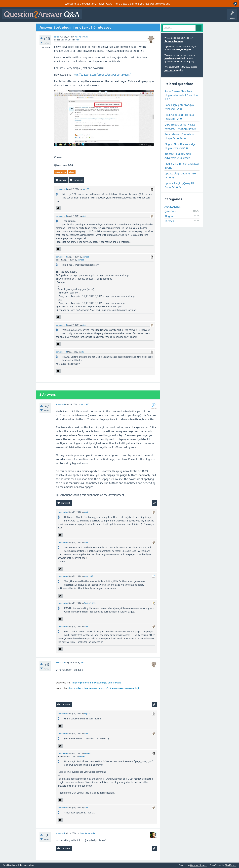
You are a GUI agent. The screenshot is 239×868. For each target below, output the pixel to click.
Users (150, 16)
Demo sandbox (27, 865)
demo (133, 4)
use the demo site (174, 70)
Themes (169, 221)
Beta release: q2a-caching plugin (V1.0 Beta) (179, 136)
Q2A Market (230, 865)
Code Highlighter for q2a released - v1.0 (179, 107)
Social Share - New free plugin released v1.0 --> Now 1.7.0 (181, 95)
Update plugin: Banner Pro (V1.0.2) (180, 175)
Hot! (114, 16)
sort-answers (61, 172)
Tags (140, 16)
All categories (173, 207)
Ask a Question (164, 16)
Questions (103, 16)
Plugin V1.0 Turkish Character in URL (182, 166)
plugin (72, 172)
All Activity (89, 16)
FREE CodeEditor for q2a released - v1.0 (179, 117)
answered (60, 404)
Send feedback (10, 865)
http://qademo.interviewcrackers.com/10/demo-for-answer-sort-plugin (104, 688)
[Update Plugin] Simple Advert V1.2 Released (178, 156)
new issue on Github (175, 58)
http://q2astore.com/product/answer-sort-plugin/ (102, 75)
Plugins (78, 37)
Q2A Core (170, 211)
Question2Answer (174, 41)
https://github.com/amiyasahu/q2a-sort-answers (97, 683)
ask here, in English (181, 50)
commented (61, 189)
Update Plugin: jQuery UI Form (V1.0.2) (179, 185)
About (186, 16)
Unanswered (127, 16)
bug (189, 62)
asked (57, 37)
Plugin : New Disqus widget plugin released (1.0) (181, 146)
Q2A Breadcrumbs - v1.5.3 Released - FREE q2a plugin (180, 127)
